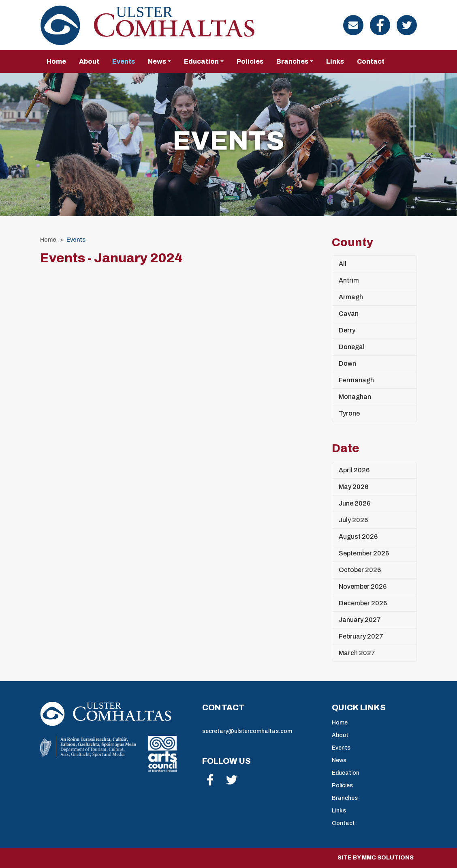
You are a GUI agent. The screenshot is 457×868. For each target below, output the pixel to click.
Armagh (351, 297)
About (89, 61)
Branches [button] (292, 61)
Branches (345, 798)
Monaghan (355, 397)
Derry (347, 330)
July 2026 (353, 520)
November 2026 (363, 586)
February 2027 (361, 636)
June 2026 (354, 503)
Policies (250, 61)
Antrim (349, 280)
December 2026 (363, 603)
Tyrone (349, 413)
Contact (371, 61)
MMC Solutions (388, 858)
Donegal (352, 347)
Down (347, 363)
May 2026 (353, 487)
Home (56, 61)
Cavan (349, 314)
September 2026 (364, 553)
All (343, 264)
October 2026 (360, 570)
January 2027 (360, 620)
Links (335, 61)
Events (124, 61)
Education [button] (201, 61)
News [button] (157, 61)
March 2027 (357, 653)
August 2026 (358, 537)
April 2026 (354, 470)
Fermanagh (356, 380)
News (339, 760)
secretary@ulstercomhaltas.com (247, 731)
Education (346, 773)
